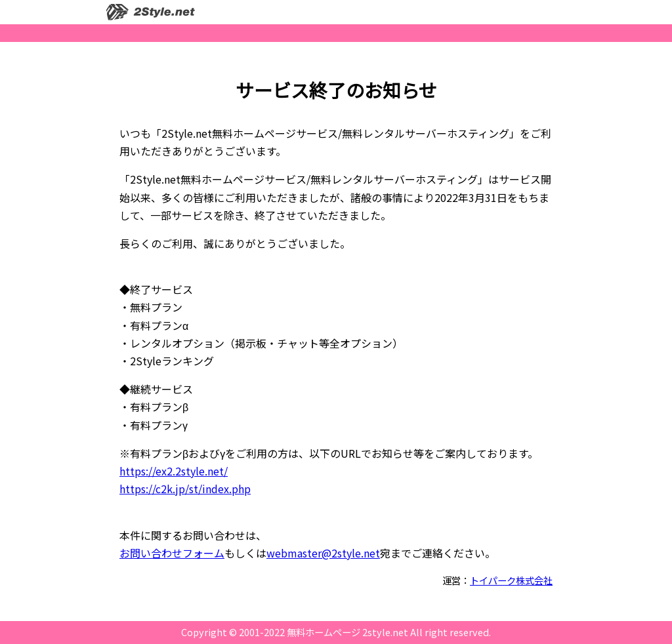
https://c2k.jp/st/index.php (185, 489)
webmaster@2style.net (323, 553)
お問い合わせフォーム (172, 553)
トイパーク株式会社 (511, 580)
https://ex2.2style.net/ (174, 471)
